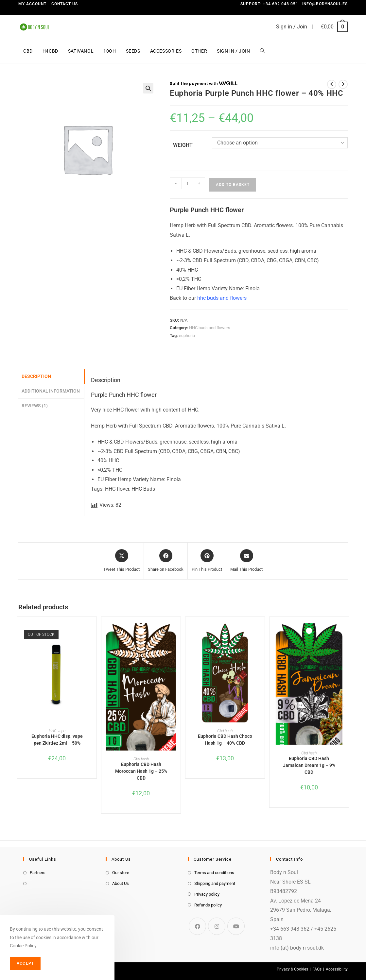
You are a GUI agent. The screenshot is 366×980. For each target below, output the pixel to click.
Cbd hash (141, 759)
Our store (121, 873)
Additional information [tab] (51, 391)
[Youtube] (236, 926)
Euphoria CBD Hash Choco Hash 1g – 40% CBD (225, 740)
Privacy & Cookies (292, 969)
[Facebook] (197, 926)
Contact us (65, 4)
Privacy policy (207, 894)
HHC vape (57, 731)
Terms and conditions (214, 873)
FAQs (317, 969)
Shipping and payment (215, 883)
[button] (148, 88)
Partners (38, 873)
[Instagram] (217, 926)
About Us (121, 883)
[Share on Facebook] (166, 561)
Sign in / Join (292, 27)
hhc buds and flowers (222, 298)
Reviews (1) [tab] (35, 406)
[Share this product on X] (122, 561)
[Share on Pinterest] (207, 561)
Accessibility (337, 969)
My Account (32, 4)
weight (183, 145)
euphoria (187, 336)
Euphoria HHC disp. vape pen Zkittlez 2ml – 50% (57, 740)
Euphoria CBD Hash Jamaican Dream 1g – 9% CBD (309, 765)
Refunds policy (208, 905)
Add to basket (233, 185)
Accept (25, 963)
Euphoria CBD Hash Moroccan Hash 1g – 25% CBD (141, 771)
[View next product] (343, 84)
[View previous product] (332, 84)
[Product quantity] (187, 183)
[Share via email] (246, 561)
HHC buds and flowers (210, 328)
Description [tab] (36, 376)
